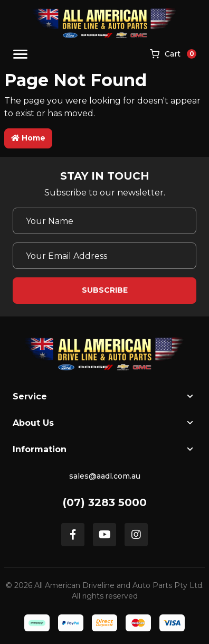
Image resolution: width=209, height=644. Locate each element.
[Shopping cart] (173, 54)
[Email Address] (104, 256)
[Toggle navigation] (20, 54)
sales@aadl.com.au (105, 476)
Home (28, 138)
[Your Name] (104, 221)
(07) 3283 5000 (105, 502)
